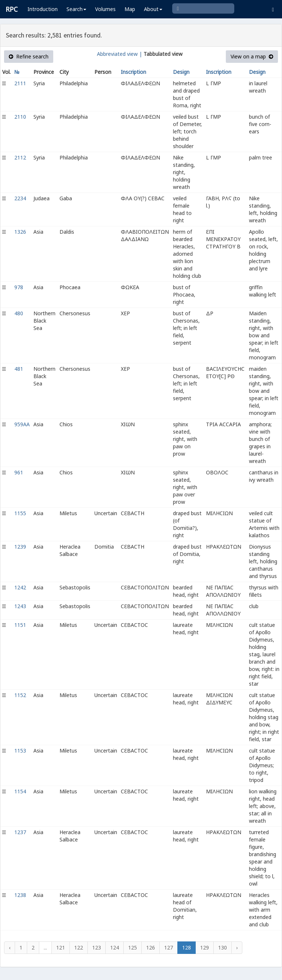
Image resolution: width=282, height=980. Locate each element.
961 (19, 472)
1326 (20, 232)
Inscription (133, 72)
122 (79, 947)
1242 (20, 587)
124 (115, 947)
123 (97, 947)
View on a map (252, 56)
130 (223, 947)
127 (169, 947)
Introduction (43, 9)
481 (19, 369)
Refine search (29, 56)
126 (151, 947)
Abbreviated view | (120, 54)
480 (19, 313)
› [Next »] (237, 947)
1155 (20, 513)
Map (130, 9)
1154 (20, 791)
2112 (20, 157)
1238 (20, 895)
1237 (20, 832)
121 (61, 947)
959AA (22, 424)
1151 (20, 625)
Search (76, 9)
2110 (20, 117)
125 (133, 947)
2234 (20, 198)
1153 (20, 751)
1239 (20, 547)
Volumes (105, 9)
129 (205, 947)
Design (181, 72)
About (153, 9)
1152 (20, 695)
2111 (20, 83)
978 (19, 287)
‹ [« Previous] (10, 947)
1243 (20, 606)
